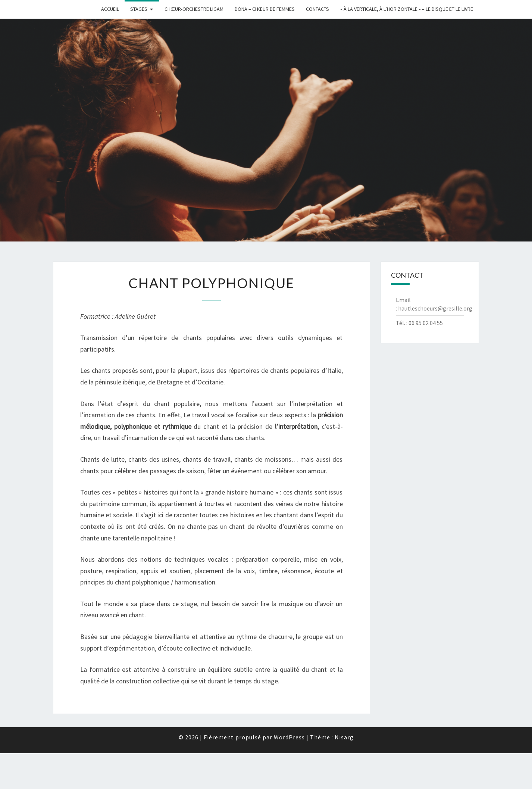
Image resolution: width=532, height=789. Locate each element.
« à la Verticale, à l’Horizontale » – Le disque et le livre (407, 9)
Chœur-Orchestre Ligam (194, 9)
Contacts (317, 9)
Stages (139, 9)
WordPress (289, 737)
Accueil (110, 9)
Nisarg (344, 737)
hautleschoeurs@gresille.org (435, 308)
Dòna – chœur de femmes (265, 9)
